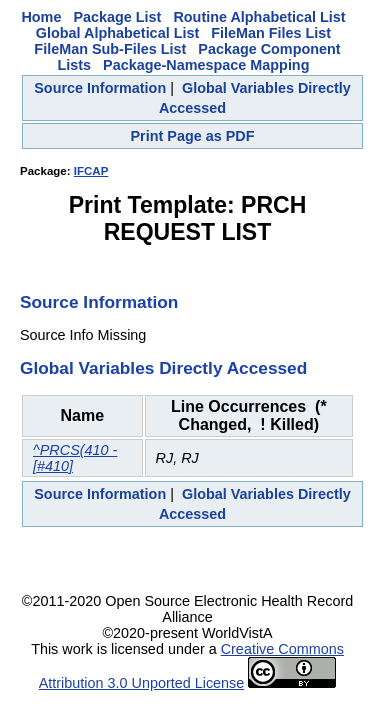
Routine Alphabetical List (259, 17)
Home (41, 17)
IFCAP (91, 171)
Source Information (100, 88)
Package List (117, 17)
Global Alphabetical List (117, 33)
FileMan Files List (271, 33)
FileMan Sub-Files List (110, 49)
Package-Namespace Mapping (206, 65)
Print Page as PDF (193, 136)
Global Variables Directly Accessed (163, 368)
